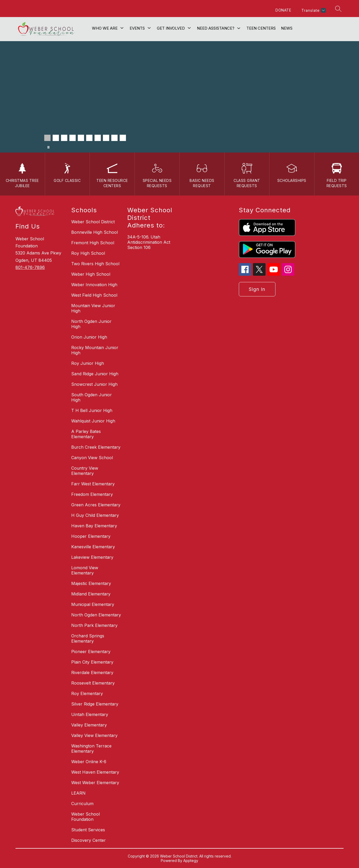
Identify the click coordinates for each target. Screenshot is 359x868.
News (287, 28)
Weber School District (93, 222)
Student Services (88, 830)
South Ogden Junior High (92, 397)
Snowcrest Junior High (94, 384)
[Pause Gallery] (48, 147)
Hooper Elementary (91, 536)
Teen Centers (261, 28)
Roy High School (88, 253)
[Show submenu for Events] (137, 28)
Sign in (257, 289)
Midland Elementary (91, 594)
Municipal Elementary (93, 604)
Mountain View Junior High (93, 308)
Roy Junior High (88, 363)
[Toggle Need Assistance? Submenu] (239, 28)
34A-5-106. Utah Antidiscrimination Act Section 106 (149, 242)
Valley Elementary (89, 725)
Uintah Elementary (90, 714)
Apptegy (191, 861)
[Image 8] (106, 138)
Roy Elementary (87, 693)
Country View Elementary (85, 471)
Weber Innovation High (94, 285)
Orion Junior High (89, 337)
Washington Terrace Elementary (91, 748)
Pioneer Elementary (91, 652)
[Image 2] (56, 138)
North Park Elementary (94, 625)
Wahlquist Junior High (93, 421)
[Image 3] (64, 138)
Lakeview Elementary (92, 557)
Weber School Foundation (85, 817)
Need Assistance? (216, 28)
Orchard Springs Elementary (88, 638)
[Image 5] (81, 138)
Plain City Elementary (92, 662)
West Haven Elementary (95, 772)
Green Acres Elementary (96, 505)
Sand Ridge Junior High (95, 374)
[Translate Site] (313, 10)
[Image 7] (98, 138)
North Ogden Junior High (91, 324)
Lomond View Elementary (85, 570)
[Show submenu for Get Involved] (171, 28)
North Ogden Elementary (96, 615)
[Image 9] (114, 138)
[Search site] (338, 9)
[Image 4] (73, 138)
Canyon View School (92, 458)
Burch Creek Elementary (96, 447)
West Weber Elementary (95, 783)
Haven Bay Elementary (94, 526)
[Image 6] (89, 138)
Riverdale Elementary (92, 672)
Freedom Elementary (92, 494)
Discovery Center (89, 840)
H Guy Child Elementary (95, 515)
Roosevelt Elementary (93, 683)
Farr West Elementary (93, 484)
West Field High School (94, 295)
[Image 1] (47, 138)
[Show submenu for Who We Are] (105, 28)
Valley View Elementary (94, 735)
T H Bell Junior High (92, 410)
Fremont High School (93, 243)
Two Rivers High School (95, 264)
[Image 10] (123, 138)
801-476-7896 (30, 267)
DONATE (283, 10)
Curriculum (82, 804)
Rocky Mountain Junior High (95, 350)
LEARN (78, 793)
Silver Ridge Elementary (95, 704)
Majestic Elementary (91, 583)
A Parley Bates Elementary (86, 434)
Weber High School (91, 274)
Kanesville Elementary (93, 547)
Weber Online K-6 (89, 762)
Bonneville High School (95, 232)
